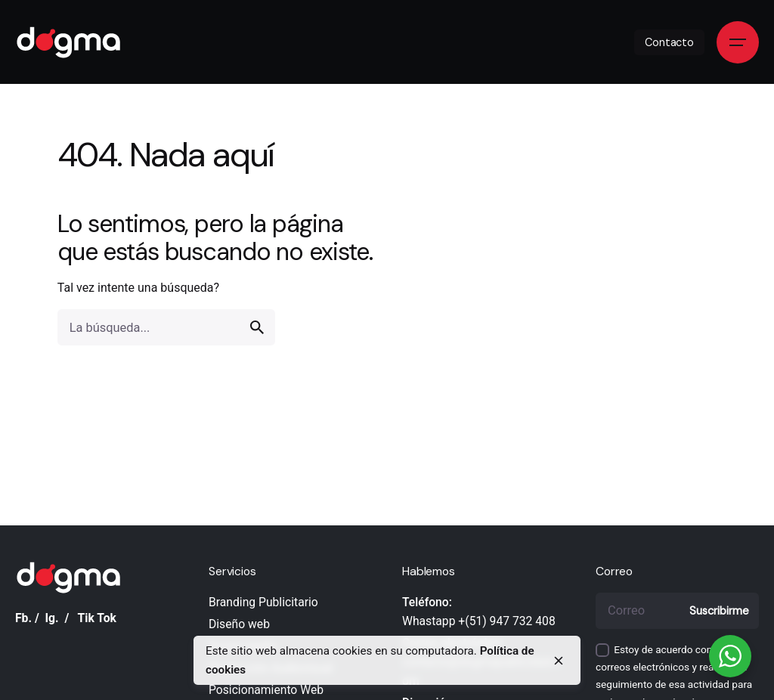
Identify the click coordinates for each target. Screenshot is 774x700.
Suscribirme (719, 611)
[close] (559, 661)
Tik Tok (97, 618)
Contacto (669, 42)
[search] (257, 327)
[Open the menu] (738, 42)
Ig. (52, 618)
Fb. (23, 618)
